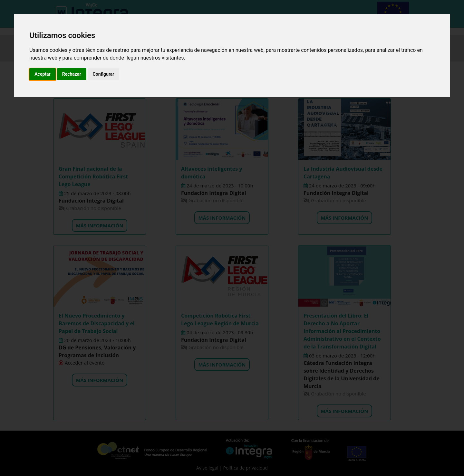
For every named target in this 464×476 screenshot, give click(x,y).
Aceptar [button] (43, 74)
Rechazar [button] (72, 74)
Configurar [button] (104, 74)
